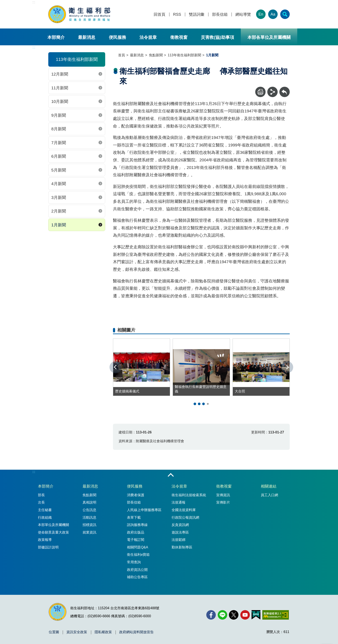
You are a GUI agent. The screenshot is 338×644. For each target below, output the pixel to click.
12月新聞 (60, 74)
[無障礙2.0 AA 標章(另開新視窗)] (276, 615)
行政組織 (45, 517)
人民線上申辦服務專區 (144, 510)
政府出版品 (136, 532)
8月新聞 (59, 129)
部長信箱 (220, 15)
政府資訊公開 (137, 570)
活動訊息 (89, 517)
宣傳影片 (223, 502)
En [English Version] (261, 14)
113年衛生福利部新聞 (184, 55)
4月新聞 (59, 184)
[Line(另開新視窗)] (222, 615)
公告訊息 (89, 510)
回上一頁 (285, 89)
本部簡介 (56, 37)
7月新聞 (59, 143)
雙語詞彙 (197, 15)
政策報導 (45, 540)
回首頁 (160, 15)
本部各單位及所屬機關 (269, 37)
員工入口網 (269, 495)
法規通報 (178, 502)
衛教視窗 (179, 37)
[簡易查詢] (285, 14)
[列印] (260, 92)
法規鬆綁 (178, 540)
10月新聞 (60, 102)
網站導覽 (243, 15)
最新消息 (87, 37)
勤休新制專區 (182, 547)
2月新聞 (59, 211)
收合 (171, 475)
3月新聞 (59, 198)
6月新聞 (59, 156)
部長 (41, 495)
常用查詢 (134, 562)
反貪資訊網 (180, 525)
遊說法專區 (180, 532)
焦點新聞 (156, 55)
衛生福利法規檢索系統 (189, 495)
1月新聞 (59, 225)
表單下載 (134, 517)
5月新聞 (59, 170)
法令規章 (148, 37)
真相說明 (89, 502)
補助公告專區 (137, 577)
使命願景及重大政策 (53, 532)
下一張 (287, 367)
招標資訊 (89, 525)
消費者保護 (136, 495)
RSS (177, 15)
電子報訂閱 (136, 540)
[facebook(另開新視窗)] (211, 615)
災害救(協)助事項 (217, 37)
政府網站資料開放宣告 (136, 632)
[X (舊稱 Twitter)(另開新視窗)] (234, 615)
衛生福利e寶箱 (138, 555)
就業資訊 (89, 532)
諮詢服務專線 (137, 525)
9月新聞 (59, 115)
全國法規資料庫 (184, 510)
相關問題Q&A (138, 547)
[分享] (272, 92)
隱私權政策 (103, 632)
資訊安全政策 (77, 632)
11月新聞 (60, 88)
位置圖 (54, 632)
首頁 (122, 55)
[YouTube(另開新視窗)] (245, 615)
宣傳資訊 (223, 495)
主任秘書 (45, 510)
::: (34, 2)
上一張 (116, 367)
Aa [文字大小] (273, 14)
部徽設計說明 (48, 547)
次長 (41, 502)
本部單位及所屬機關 (53, 525)
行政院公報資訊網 (185, 517)
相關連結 (269, 486)
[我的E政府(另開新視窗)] (256, 615)
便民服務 (117, 37)
